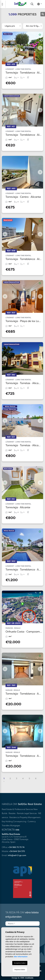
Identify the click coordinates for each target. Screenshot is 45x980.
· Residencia (14, 817)
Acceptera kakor (20, 963)
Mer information (21, 957)
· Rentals (20, 813)
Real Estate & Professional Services (17, 809)
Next (40, 48)
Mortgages (15, 825)
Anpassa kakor (20, 969)
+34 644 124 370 (17, 851)
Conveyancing (20, 821)
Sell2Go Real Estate (20, 4)
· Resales (12, 813)
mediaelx (29, 978)
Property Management (30, 817)
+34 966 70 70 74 (16, 847)
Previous (5, 48)
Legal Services (30, 813)
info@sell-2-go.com (17, 855)
